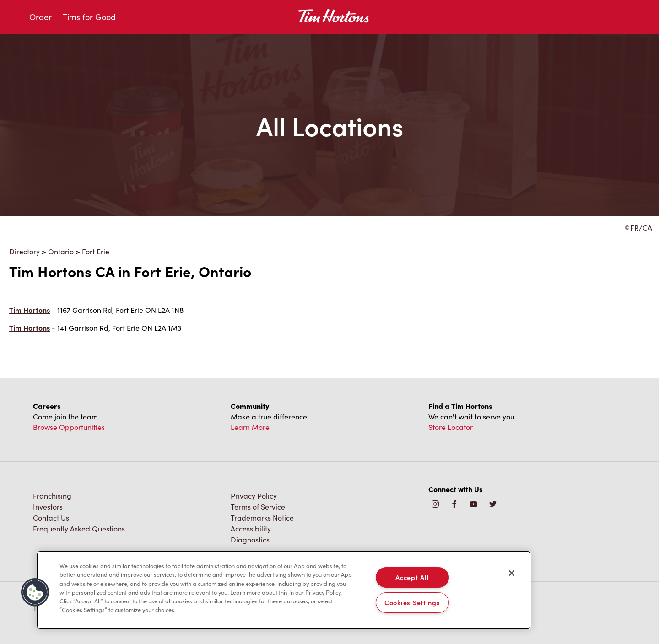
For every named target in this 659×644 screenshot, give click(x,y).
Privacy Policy (254, 496)
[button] (35, 592)
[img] (493, 505)
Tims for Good (89, 17)
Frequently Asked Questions (79, 529)
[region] (284, 590)
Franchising (52, 496)
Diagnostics (250, 539)
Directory (24, 251)
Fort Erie (96, 251)
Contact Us (51, 518)
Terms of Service (258, 507)
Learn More (250, 427)
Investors (48, 507)
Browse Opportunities (69, 427)
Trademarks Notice (262, 518)
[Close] (512, 573)
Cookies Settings (412, 602)
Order (41, 17)
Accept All (412, 577)
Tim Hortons (30, 310)
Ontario (61, 251)
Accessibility (251, 529)
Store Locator (451, 427)
